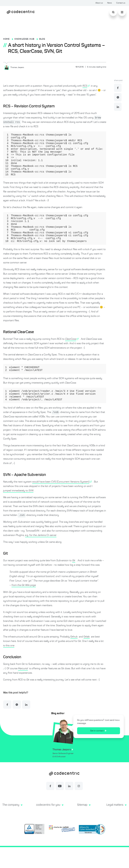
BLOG (42, 39)
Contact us (121, 3)
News (110, 3)
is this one (9, 667)
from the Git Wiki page (24, 606)
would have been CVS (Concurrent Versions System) (61, 502)
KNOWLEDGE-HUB (24, 39)
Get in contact (100, 752)
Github (74, 658)
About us (99, 3)
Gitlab (87, 658)
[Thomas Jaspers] (15, 68)
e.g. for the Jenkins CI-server (41, 556)
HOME (6, 39)
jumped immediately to (18, 511)
